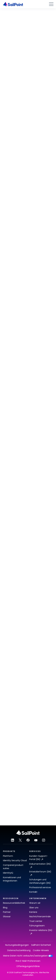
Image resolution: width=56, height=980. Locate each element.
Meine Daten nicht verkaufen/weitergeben (28, 956)
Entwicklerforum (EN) (40, 873)
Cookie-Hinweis (41, 950)
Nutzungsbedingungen (17, 945)
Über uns (34, 908)
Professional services (40, 887)
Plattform (8, 856)
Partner (7, 912)
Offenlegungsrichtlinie (28, 966)
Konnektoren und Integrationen (12, 879)
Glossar (7, 916)
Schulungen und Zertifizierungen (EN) (40, 881)
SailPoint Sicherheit (41, 945)
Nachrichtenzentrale (40, 916)
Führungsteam (37, 926)
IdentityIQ (8, 873)
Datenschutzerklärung (19, 950)
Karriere (33, 912)
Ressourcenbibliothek (14, 903)
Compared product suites (13, 867)
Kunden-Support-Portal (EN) (39, 858)
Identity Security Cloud (15, 860)
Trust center (36, 921)
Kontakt (33, 892)
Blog (5, 908)
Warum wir (35, 903)
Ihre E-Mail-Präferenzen (28, 961)
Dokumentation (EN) (40, 865)
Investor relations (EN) (41, 932)
